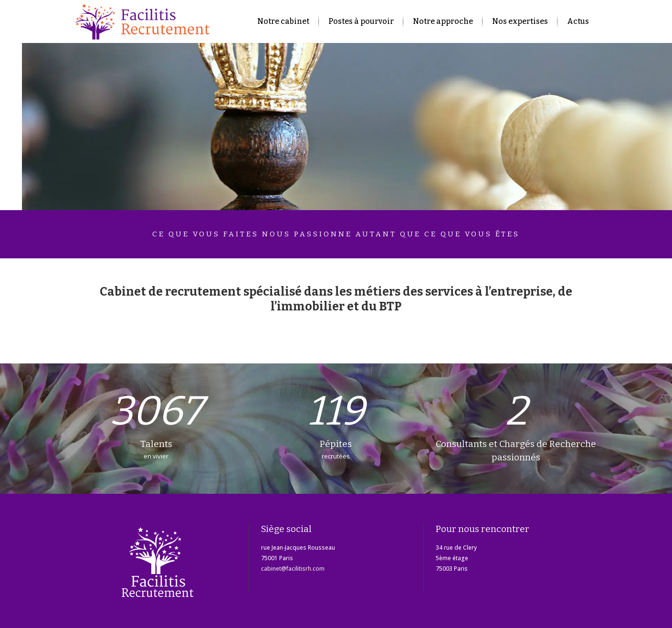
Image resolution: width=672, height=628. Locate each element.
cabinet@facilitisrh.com (293, 569)
